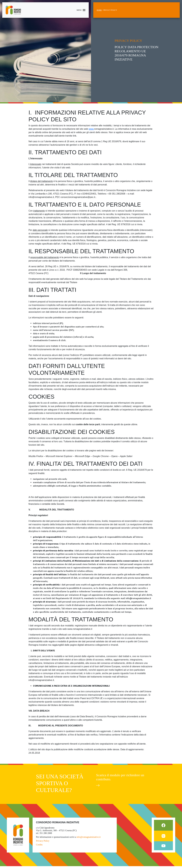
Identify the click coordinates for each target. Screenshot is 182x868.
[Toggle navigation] (81, 10)
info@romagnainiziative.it (89, 839)
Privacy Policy (43, 843)
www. (91, 129)
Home (99, 10)
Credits (39, 846)
